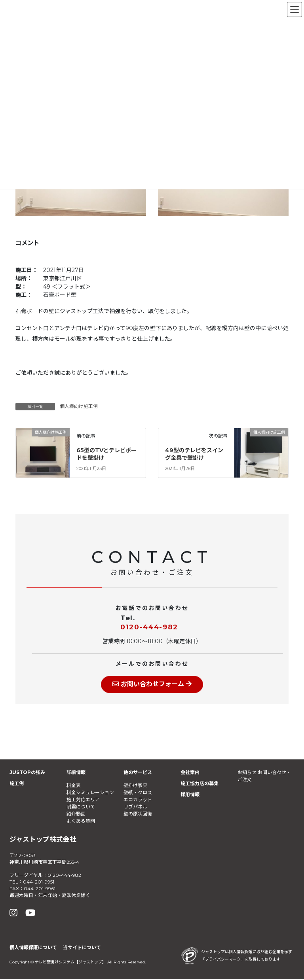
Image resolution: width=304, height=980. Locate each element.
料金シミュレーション (90, 793)
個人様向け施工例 (79, 406)
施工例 (17, 784)
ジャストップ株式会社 (43, 840)
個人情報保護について (33, 948)
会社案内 (190, 773)
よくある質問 (81, 821)
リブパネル (135, 807)
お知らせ (247, 773)
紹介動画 (76, 814)
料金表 (74, 786)
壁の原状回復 (138, 814)
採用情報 (190, 795)
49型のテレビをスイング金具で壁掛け (194, 454)
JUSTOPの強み (27, 773)
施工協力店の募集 (199, 784)
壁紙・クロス (138, 793)
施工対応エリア (83, 800)
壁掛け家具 (135, 786)
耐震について (81, 807)
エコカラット (138, 800)
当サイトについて (82, 948)
